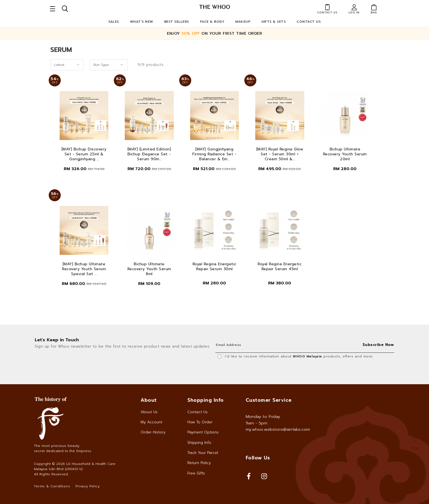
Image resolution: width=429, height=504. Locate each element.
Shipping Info (199, 443)
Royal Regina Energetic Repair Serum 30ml (215, 267)
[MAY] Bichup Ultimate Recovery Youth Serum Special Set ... (84, 269)
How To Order (200, 422)
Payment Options (203, 432)
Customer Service (269, 400)
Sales (114, 22)
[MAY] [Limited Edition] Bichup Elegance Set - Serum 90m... (149, 154)
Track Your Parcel (203, 453)
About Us (149, 412)
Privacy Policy (88, 486)
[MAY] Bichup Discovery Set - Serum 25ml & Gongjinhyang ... (84, 154)
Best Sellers (177, 22)
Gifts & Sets (273, 22)
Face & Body (212, 22)
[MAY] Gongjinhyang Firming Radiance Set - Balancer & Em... (214, 154)
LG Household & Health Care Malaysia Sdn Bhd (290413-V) (75, 466)
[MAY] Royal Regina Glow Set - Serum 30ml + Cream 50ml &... (280, 154)
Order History (153, 432)
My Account (151, 422)
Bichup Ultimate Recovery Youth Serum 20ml (345, 154)
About (149, 400)
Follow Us (258, 458)
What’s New (142, 22)
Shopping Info (206, 400)
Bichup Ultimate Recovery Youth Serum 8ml (149, 269)
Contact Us (309, 22)
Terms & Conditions (52, 486)
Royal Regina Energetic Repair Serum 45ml (280, 267)
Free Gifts (196, 473)
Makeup (243, 22)
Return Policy (199, 463)
